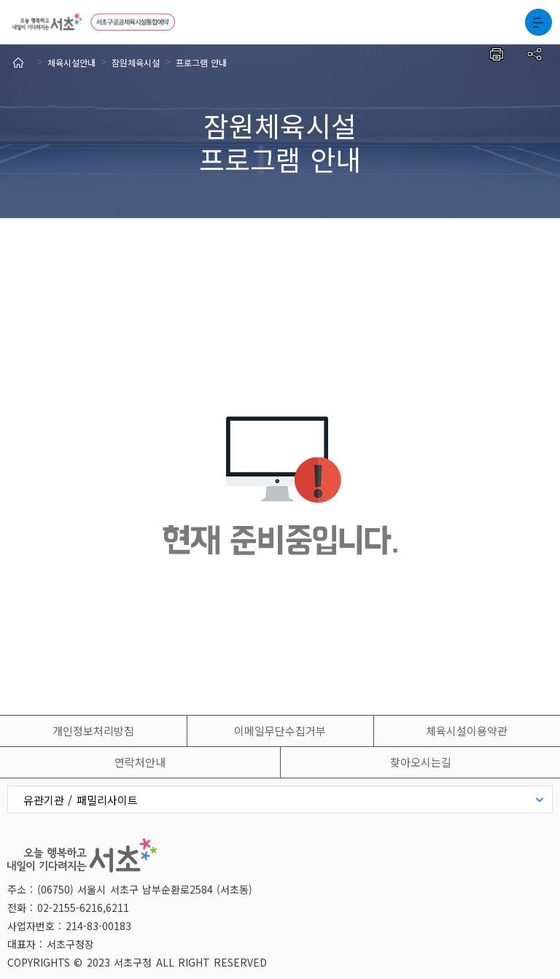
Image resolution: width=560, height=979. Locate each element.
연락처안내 (140, 762)
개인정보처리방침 (93, 731)
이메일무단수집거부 (280, 731)
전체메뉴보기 (538, 22)
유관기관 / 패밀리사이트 (81, 800)
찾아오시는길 (421, 762)
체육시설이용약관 (467, 731)
